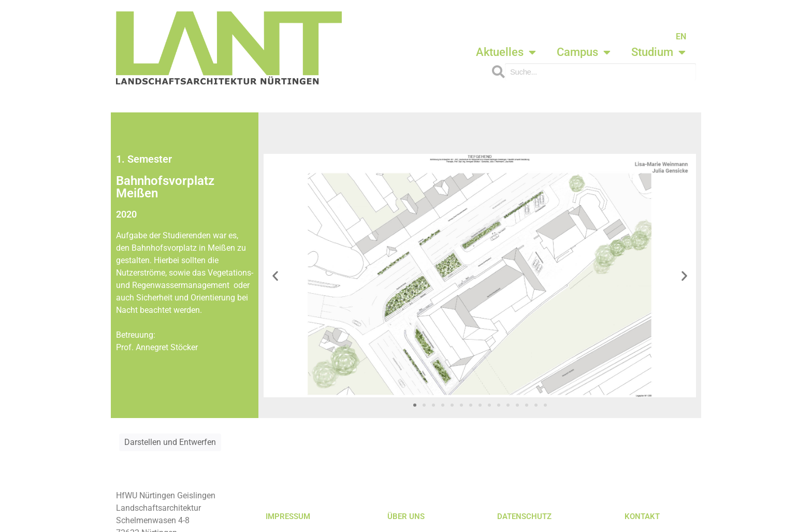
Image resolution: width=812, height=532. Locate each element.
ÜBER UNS (406, 516)
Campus (584, 52)
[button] (275, 275)
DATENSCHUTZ (524, 516)
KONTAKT (642, 516)
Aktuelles (506, 52)
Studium (658, 52)
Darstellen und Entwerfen (170, 442)
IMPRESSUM (288, 516)
